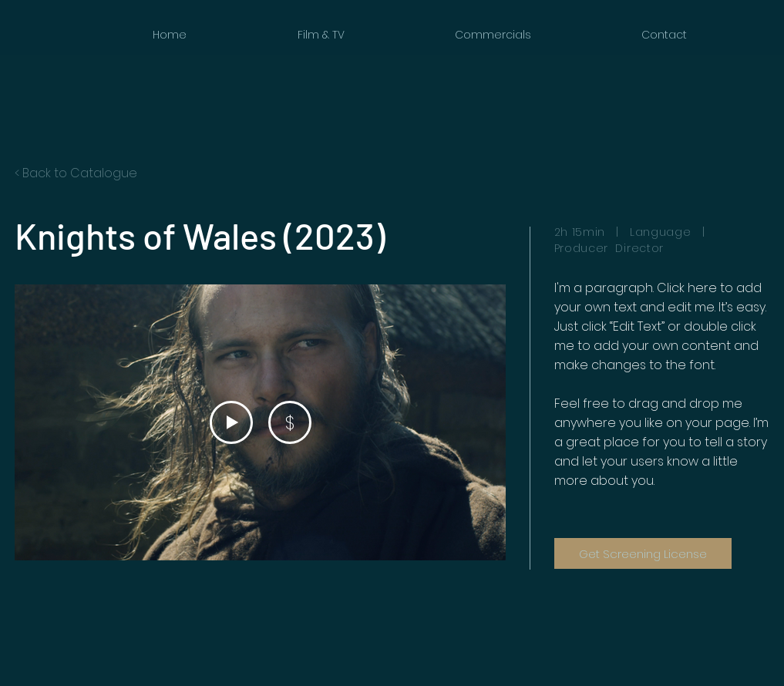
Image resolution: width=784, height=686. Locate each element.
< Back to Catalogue (76, 173)
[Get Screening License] (643, 553)
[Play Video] (230, 422)
